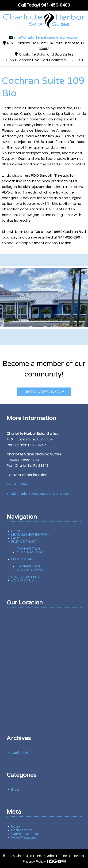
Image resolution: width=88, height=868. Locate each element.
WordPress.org (24, 838)
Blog (15, 790)
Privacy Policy (34, 861)
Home (16, 531)
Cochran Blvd (30, 552)
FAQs (16, 538)
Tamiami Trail (29, 549)
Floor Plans (23, 559)
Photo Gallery (25, 577)
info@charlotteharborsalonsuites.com (46, 37)
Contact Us (22, 580)
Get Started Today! (44, 392)
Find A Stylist (24, 542)
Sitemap (77, 856)
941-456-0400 (19, 484)
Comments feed (25, 834)
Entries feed (22, 830)
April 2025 (20, 753)
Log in (16, 826)
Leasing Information (30, 535)
